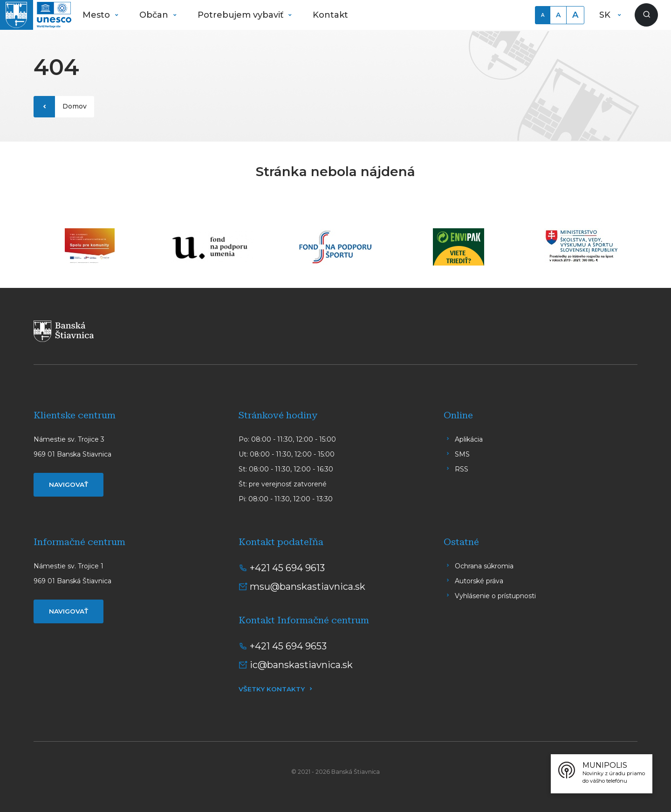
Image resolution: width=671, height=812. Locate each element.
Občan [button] (155, 15)
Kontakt (330, 15)
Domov (75, 106)
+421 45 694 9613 (287, 568)
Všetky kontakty (272, 689)
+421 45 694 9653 (288, 646)
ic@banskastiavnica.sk (301, 665)
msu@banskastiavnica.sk (308, 587)
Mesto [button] (97, 15)
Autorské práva (479, 581)
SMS (462, 454)
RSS (462, 469)
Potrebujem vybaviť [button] (242, 15)
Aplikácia (469, 439)
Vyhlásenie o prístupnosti (495, 596)
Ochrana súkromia (484, 566)
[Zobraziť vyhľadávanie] (646, 15)
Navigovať (68, 484)
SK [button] (606, 15)
